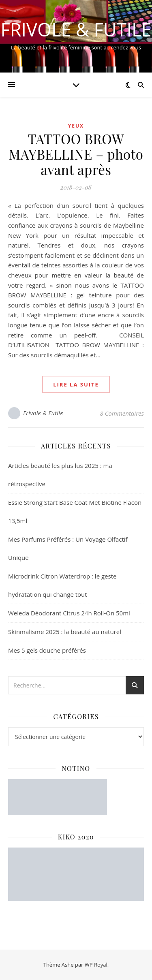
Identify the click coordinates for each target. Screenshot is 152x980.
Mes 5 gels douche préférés (47, 650)
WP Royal (96, 965)
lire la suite (76, 384)
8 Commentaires (122, 413)
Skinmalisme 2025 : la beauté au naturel (65, 632)
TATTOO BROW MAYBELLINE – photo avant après (76, 154)
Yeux (76, 126)
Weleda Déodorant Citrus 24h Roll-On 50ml (69, 613)
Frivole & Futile (76, 29)
